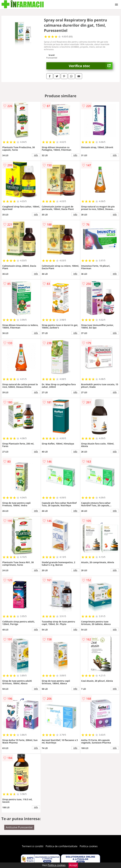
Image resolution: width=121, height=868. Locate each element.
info (36, 155)
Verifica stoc (91, 66)
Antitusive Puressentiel (19, 827)
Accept (73, 865)
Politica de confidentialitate (62, 846)
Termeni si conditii (33, 846)
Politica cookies (89, 846)
